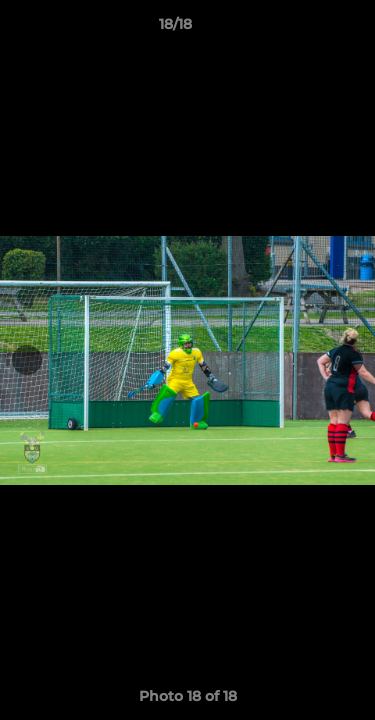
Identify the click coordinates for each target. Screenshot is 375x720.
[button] (303, 29)
